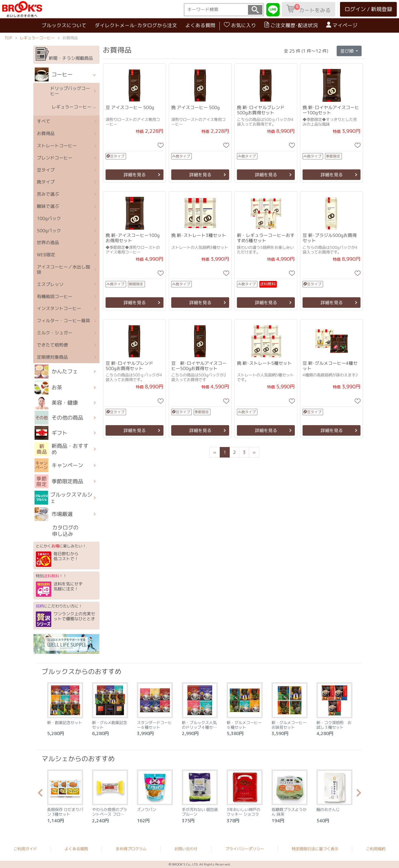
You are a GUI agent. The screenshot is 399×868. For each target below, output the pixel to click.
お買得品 (46, 133)
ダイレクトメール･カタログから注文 (136, 25)
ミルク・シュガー (55, 333)
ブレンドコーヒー (55, 158)
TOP (8, 38)
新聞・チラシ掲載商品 (64, 54)
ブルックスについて (64, 25)
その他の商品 (59, 418)
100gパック (49, 218)
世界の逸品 (48, 242)
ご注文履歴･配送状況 (291, 25)
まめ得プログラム (131, 849)
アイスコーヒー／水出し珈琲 (63, 269)
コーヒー (54, 74)
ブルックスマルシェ (63, 498)
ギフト (51, 433)
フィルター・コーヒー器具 (63, 321)
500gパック (49, 230)
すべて (44, 121)
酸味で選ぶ (48, 206)
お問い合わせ (186, 849)
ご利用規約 (376, 849)
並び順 (347, 51)
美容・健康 (56, 402)
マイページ (342, 25)
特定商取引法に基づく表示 (315, 849)
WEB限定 (46, 255)
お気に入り (240, 25)
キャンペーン (59, 465)
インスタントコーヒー (59, 308)
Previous (40, 794)
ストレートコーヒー (57, 146)
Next (359, 794)
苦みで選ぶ (48, 194)
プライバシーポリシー (245, 849)
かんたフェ (56, 371)
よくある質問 (200, 25)
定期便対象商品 (52, 357)
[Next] (254, 452)
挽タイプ (46, 182)
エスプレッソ (50, 284)
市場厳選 (53, 514)
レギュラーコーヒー (37, 38)
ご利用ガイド (25, 849)
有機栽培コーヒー (55, 296)
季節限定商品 (59, 481)
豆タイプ (46, 170)
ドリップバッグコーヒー (62, 91)
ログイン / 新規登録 (368, 9)
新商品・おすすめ (61, 449)
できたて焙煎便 (52, 345)
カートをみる (309, 9)
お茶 (48, 387)
